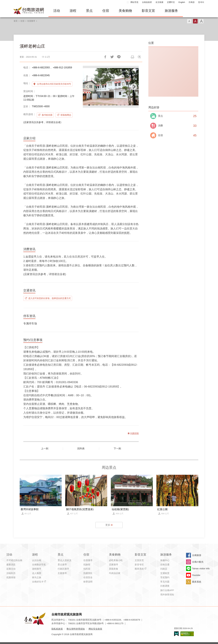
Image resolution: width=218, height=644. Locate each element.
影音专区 (139, 565)
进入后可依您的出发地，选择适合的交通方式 (50, 298)
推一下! (112, 57)
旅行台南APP (167, 590)
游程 (73, 11)
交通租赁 (165, 573)
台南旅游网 (29, 11)
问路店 (164, 569)
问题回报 (139, 57)
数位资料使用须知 (76, 629)
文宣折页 (139, 560)
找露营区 (88, 573)
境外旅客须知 (167, 594)
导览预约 (165, 577)
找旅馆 (87, 565)
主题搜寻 (62, 573)
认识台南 (37, 560)
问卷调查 (165, 586)
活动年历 (11, 573)
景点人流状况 (64, 560)
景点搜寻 (62, 565)
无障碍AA (187, 634)
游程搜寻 (37, 569)
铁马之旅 (37, 577)
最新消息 (11, 565)
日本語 (192, 2)
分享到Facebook (105, 57)
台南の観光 (198, 562)
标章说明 (88, 582)
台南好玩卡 (38, 582)
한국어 (201, 2)
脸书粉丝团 (47, 115)
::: (128, 2)
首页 (16, 21)
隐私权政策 (57, 629)
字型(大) (201, 21)
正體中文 (171, 2)
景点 (89, 11)
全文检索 (159, 2)
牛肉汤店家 (115, 573)
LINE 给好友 (119, 57)
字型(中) (195, 21)
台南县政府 (147, 2)
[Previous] (88, 87)
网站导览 (134, 2)
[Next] (134, 87)
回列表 (81, 449)
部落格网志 (66, 115)
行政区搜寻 (63, 569)
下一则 (117, 449)
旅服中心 (165, 560)
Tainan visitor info (201, 568)
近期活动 (11, 569)
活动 (57, 11)
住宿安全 (88, 577)
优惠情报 (11, 577)
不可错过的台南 (14, 560)
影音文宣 (148, 11)
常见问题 (165, 582)
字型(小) (189, 21)
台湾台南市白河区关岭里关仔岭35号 (54, 84)
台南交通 (165, 565)
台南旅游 (197, 555)
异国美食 (114, 569)
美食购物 (125, 11)
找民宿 (87, 569)
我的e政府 (176, 634)
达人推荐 (37, 573)
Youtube (196, 575)
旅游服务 (171, 11)
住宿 (106, 11)
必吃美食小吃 (116, 560)
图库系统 (139, 569)
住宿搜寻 (31, 21)
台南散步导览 (39, 565)
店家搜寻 (114, 565)
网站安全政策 (95, 629)
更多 (108, 525)
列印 (132, 57)
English (182, 2)
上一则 (45, 449)
